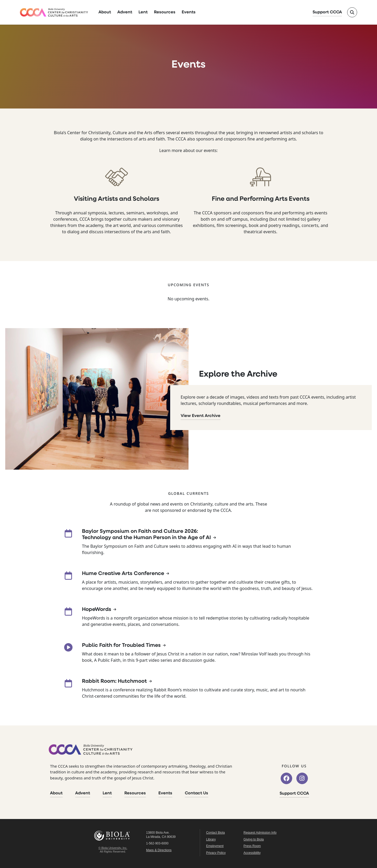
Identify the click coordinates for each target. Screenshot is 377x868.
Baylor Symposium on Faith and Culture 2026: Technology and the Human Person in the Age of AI (146, 535)
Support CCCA (327, 12)
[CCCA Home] (54, 12)
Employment (215, 846)
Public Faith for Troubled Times (121, 645)
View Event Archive (201, 416)
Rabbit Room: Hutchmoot (114, 681)
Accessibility (252, 853)
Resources (165, 12)
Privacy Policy (216, 853)
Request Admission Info (260, 833)
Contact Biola (215, 833)
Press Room (252, 846)
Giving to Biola (254, 839)
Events (189, 12)
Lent (143, 12)
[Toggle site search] (352, 12)
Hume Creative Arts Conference (123, 574)
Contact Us (196, 793)
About (105, 12)
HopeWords (97, 610)
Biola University (113, 836)
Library (211, 839)
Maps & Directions (159, 850)
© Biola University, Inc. (113, 848)
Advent (125, 12)
